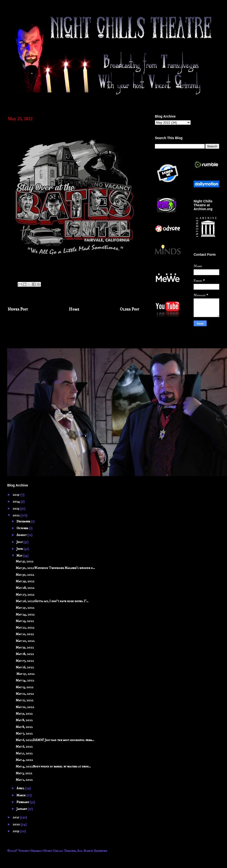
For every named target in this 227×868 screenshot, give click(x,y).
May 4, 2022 (24, 760)
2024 (17, 502)
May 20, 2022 (25, 641)
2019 (16, 831)
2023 (16, 509)
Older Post (130, 309)
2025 (16, 495)
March (21, 795)
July (20, 542)
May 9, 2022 (24, 714)
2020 (17, 824)
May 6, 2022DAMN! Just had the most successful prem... (55, 740)
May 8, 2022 (24, 720)
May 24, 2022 (25, 614)
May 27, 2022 (25, 595)
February (23, 802)
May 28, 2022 (25, 588)
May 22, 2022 (25, 628)
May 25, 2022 (25, 608)
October (23, 528)
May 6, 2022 (24, 747)
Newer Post (18, 309)
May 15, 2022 (25, 674)
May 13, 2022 (25, 687)
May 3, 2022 (24, 773)
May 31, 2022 (25, 561)
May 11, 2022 (25, 700)
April (21, 788)
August (22, 535)
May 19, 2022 (25, 647)
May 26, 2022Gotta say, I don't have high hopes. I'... (52, 601)
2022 (16, 515)
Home (74, 309)
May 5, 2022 (24, 753)
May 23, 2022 (25, 621)
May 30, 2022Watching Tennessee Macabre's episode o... (55, 568)
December (24, 521)
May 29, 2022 (25, 581)
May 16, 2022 (25, 667)
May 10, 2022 (25, 707)
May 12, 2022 (25, 694)
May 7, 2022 (24, 733)
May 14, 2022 (25, 680)
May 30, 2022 (25, 575)
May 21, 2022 (25, 634)
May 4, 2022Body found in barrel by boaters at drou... (53, 766)
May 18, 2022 (25, 654)
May (20, 556)
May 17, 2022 (25, 661)
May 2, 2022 (24, 780)
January (22, 809)
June (20, 549)
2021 (16, 817)
